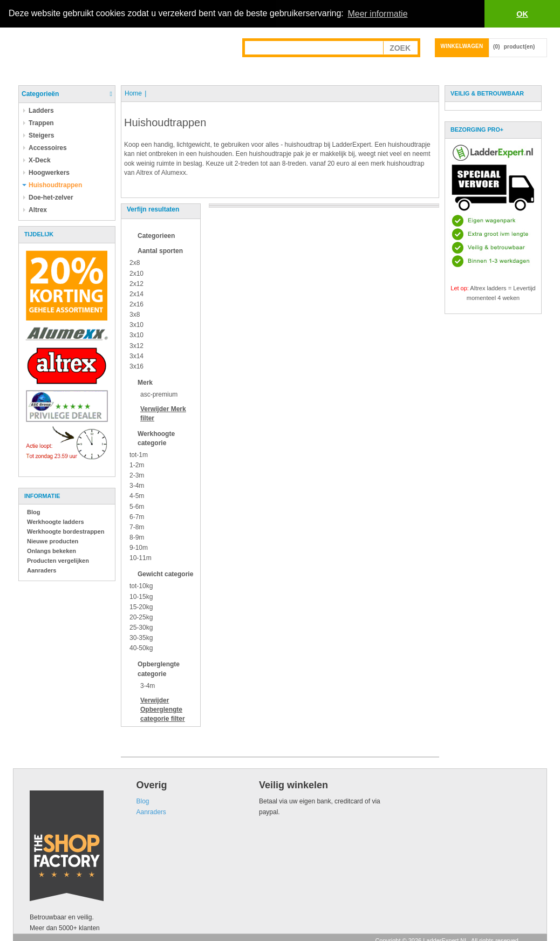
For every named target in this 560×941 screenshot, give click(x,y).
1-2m (137, 465)
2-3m (137, 475)
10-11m (141, 558)
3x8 (135, 315)
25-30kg (141, 628)
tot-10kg (141, 586)
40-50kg (141, 648)
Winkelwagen (462, 46)
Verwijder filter (163, 709)
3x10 (136, 325)
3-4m (137, 486)
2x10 (136, 273)
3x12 (136, 345)
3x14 (136, 356)
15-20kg (141, 606)
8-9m (137, 537)
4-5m (137, 496)
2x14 (136, 294)
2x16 (136, 304)
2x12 (136, 283)
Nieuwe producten (53, 541)
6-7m (137, 516)
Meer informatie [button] (377, 14)
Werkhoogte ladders (56, 522)
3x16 (136, 366)
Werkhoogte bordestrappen (66, 531)
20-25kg (141, 617)
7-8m (137, 527)
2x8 (135, 263)
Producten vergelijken (58, 561)
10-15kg (141, 596)
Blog (33, 512)
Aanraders (42, 570)
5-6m (137, 506)
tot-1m (139, 454)
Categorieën (40, 94)
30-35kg (141, 638)
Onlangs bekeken (52, 551)
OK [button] (522, 14)
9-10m (139, 548)
